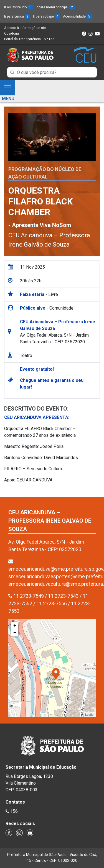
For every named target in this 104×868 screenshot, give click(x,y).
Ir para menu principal (55, 7)
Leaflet (90, 715)
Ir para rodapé (46, 16)
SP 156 (49, 39)
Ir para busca (17, 16)
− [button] (15, 633)
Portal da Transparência (22, 39)
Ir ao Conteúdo (18, 7)
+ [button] (15, 626)
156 (14, 811)
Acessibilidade (77, 16)
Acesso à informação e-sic (25, 28)
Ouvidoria (12, 33)
